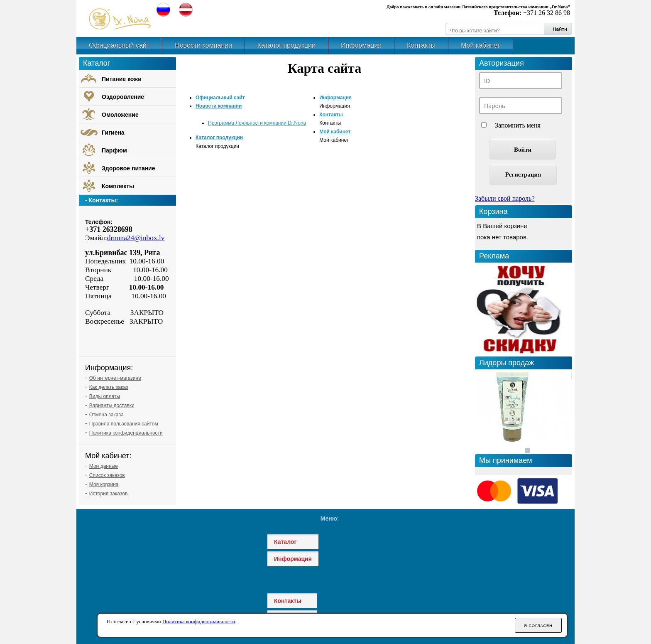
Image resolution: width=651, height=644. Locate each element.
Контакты (421, 45)
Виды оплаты (105, 396)
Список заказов (107, 475)
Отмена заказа (106, 415)
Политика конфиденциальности (126, 433)
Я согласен (538, 626)
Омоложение (120, 115)
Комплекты (118, 186)
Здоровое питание (128, 168)
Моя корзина (104, 484)
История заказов (109, 494)
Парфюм (114, 150)
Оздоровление (123, 97)
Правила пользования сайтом (124, 424)
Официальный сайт (119, 45)
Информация (361, 45)
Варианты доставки (112, 406)
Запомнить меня (518, 125)
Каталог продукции (286, 45)
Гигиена (113, 133)
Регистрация (523, 175)
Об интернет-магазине (115, 378)
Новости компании (203, 45)
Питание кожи (122, 79)
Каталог (285, 542)
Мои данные (104, 466)
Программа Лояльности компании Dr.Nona (257, 123)
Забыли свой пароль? (505, 198)
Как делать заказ (109, 387)
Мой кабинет (481, 45)
